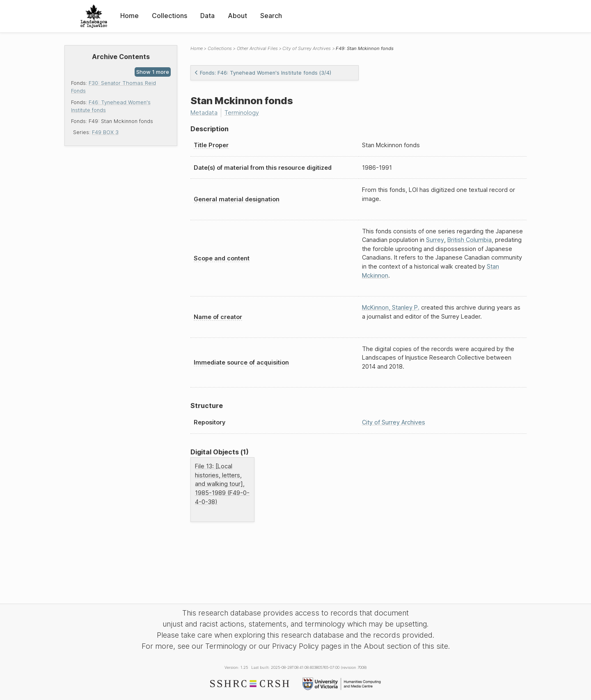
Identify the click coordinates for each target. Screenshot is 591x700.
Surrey (435, 240)
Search (271, 16)
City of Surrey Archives (307, 48)
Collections (170, 16)
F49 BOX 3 (105, 132)
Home (129, 16)
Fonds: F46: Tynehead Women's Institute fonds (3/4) (263, 73)
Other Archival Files (257, 48)
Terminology (242, 113)
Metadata (204, 113)
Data (207, 16)
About (237, 16)
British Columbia (470, 240)
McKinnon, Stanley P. (391, 307)
